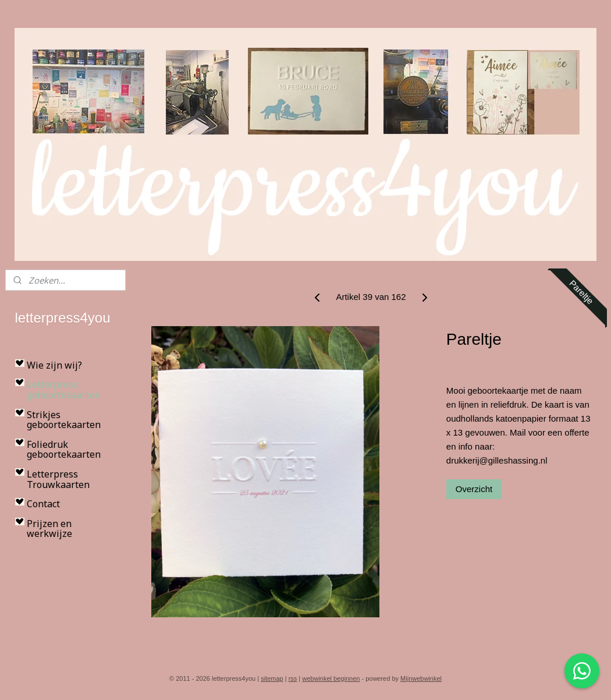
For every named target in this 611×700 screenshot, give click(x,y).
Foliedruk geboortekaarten (64, 450)
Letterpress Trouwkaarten (58, 479)
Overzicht (474, 489)
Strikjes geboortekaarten (64, 420)
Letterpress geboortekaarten (64, 390)
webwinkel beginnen (331, 678)
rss (293, 678)
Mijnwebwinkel (421, 678)
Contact (43, 504)
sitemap (272, 678)
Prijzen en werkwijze (49, 529)
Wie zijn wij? (54, 365)
